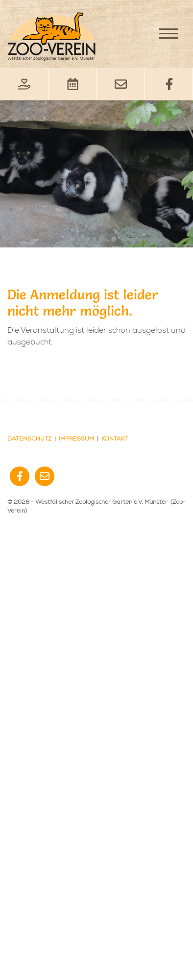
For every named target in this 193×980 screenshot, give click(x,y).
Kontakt (115, 439)
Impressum (76, 439)
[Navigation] (169, 33)
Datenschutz (29, 439)
